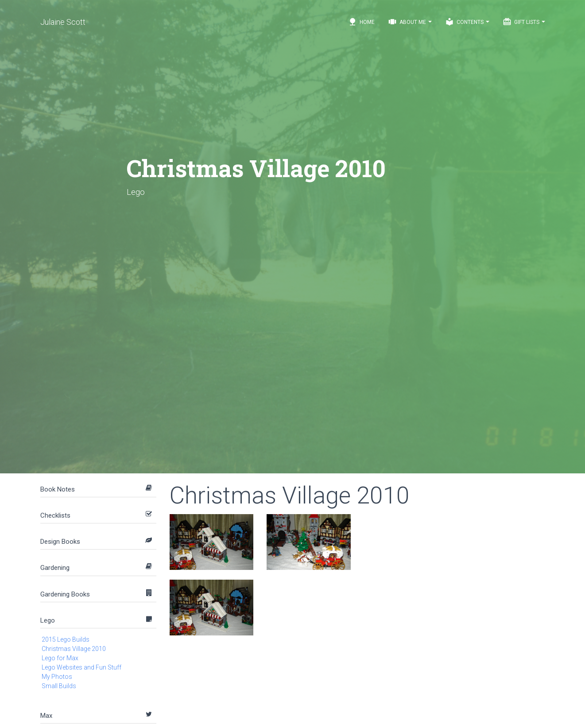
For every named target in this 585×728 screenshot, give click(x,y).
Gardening (55, 568)
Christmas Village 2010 (74, 649)
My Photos (57, 677)
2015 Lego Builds (66, 639)
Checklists (55, 515)
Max (46, 716)
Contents (467, 22)
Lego (48, 620)
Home (361, 22)
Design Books (60, 542)
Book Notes (58, 489)
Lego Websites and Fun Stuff (81, 667)
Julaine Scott (63, 22)
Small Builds (59, 686)
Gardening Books (65, 594)
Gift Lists (524, 22)
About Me (410, 22)
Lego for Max (60, 658)
